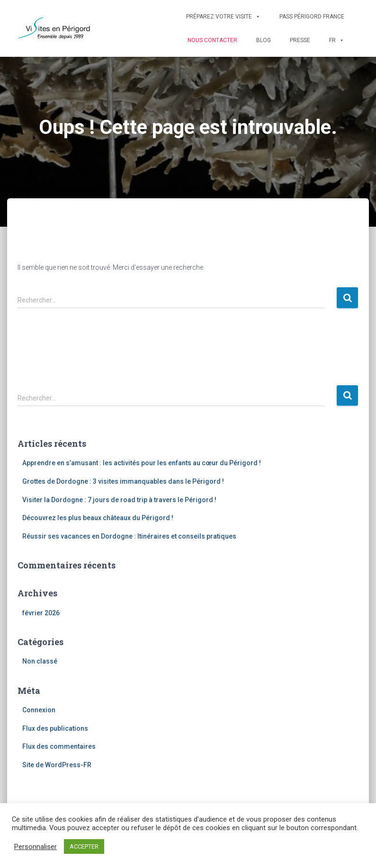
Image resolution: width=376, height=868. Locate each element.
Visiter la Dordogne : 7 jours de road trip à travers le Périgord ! (119, 500)
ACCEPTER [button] (84, 846)
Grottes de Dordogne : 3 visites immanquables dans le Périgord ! (123, 481)
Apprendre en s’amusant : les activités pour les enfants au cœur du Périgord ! (142, 463)
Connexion (39, 710)
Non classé (40, 661)
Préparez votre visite (223, 17)
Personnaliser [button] (36, 847)
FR (337, 40)
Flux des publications (55, 728)
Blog (264, 40)
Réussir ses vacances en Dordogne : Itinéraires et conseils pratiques (129, 536)
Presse (300, 40)
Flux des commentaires (59, 746)
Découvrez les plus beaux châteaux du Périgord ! (98, 518)
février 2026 (41, 613)
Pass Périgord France (312, 17)
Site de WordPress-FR (57, 765)
